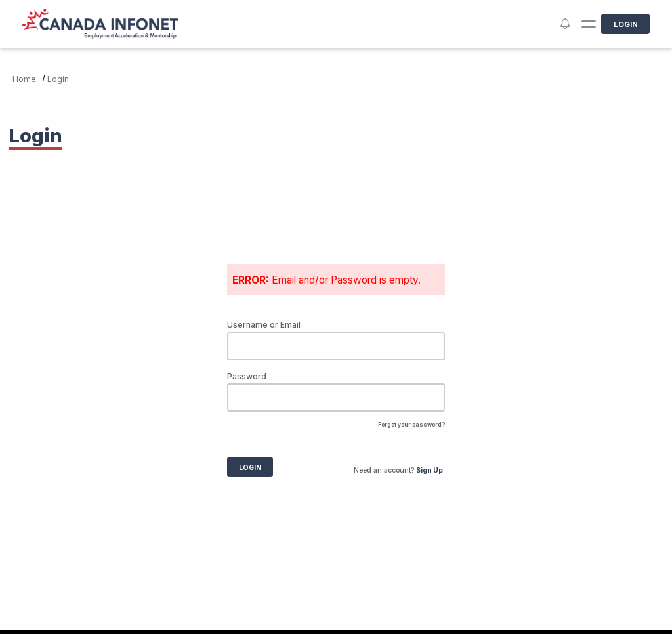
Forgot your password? (411, 425)
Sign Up (430, 470)
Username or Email (264, 325)
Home (24, 79)
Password (247, 376)
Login (626, 24)
